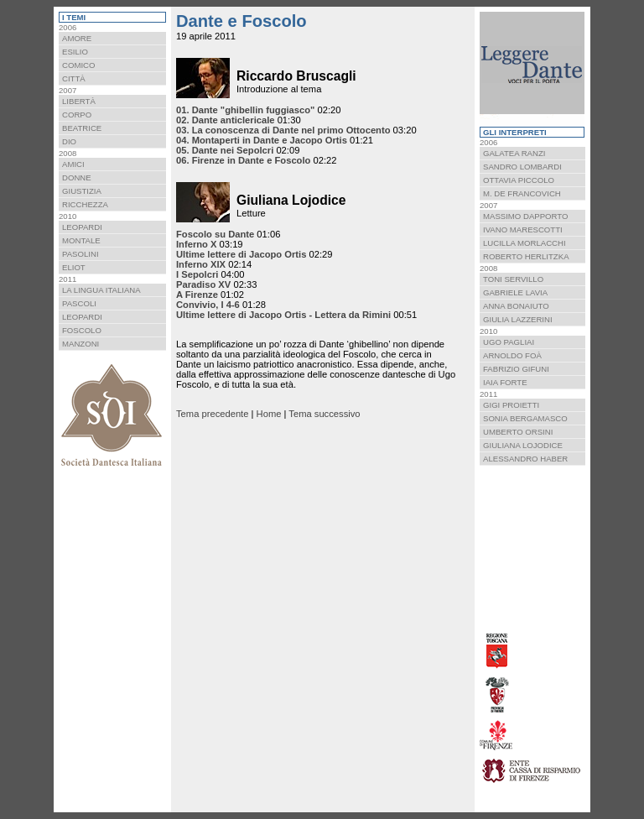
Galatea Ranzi (514, 153)
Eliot (74, 267)
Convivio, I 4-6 (208, 305)
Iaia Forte (505, 382)
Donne (77, 177)
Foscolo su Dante (215, 234)
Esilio (75, 52)
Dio (69, 141)
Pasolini (80, 254)
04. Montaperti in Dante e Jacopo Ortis (262, 140)
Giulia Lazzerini (518, 319)
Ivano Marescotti (523, 230)
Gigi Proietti (511, 405)
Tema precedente (212, 414)
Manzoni (80, 344)
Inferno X (196, 244)
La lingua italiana (101, 290)
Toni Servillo (513, 279)
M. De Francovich (522, 193)
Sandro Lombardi (522, 167)
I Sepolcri (197, 274)
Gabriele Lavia (515, 292)
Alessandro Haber (525, 459)
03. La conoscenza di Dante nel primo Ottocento (283, 130)
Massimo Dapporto (525, 216)
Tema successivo (324, 414)
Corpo (77, 115)
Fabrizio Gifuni (516, 369)
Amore (77, 38)
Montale (81, 240)
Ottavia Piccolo (519, 180)
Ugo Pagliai (509, 342)
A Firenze (197, 295)
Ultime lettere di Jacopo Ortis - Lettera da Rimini (283, 315)
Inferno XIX (201, 264)
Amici (73, 164)
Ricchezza (85, 204)
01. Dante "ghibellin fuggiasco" (245, 110)
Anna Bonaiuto (516, 306)
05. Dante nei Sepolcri (225, 150)
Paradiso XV (203, 284)
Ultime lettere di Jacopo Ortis (241, 254)
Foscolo (82, 330)
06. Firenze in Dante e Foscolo (243, 160)
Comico (78, 65)
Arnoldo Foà (512, 355)
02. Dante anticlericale (226, 120)
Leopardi (82, 227)
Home (269, 414)
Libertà (79, 101)
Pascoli (79, 303)
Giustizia (82, 191)
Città (74, 78)
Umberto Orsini (518, 432)
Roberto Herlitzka (526, 256)
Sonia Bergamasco (525, 418)
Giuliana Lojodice (523, 445)
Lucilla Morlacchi (525, 243)
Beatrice (82, 128)
